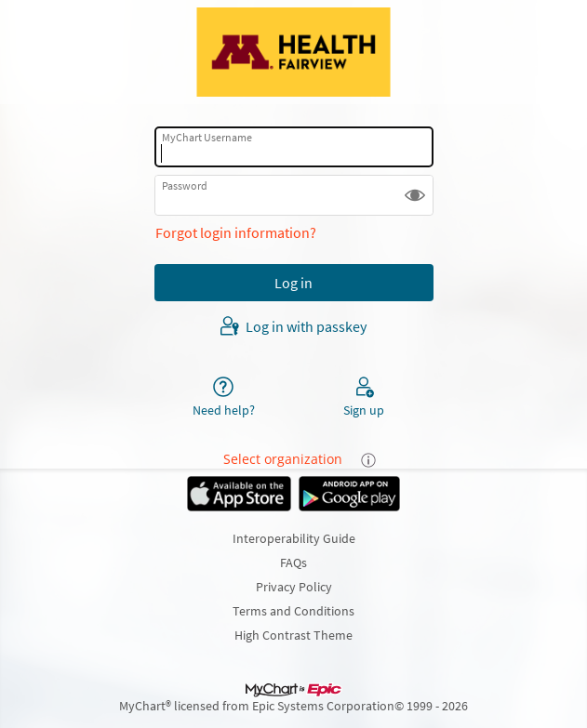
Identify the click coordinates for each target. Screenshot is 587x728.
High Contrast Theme (293, 635)
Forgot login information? (236, 232)
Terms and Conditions (293, 611)
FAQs (293, 563)
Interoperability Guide (294, 538)
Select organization (283, 459)
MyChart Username (207, 137)
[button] (415, 195)
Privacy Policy (294, 587)
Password (185, 185)
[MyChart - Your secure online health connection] (293, 52)
